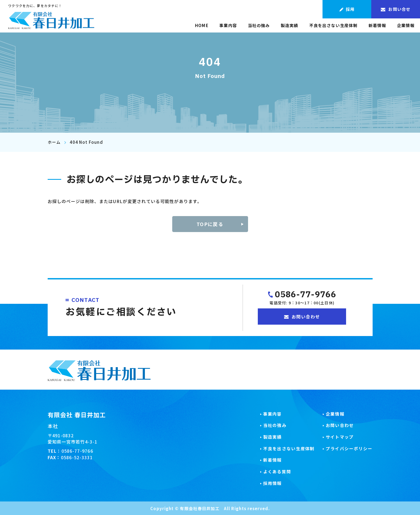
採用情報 (273, 483)
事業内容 (228, 26)
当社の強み (259, 26)
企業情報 (406, 26)
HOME (202, 26)
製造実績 (290, 26)
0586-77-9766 (305, 295)
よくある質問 (277, 471)
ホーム (54, 142)
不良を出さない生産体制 (333, 26)
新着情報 (377, 26)
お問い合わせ (340, 425)
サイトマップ (340, 437)
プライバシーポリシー (349, 448)
